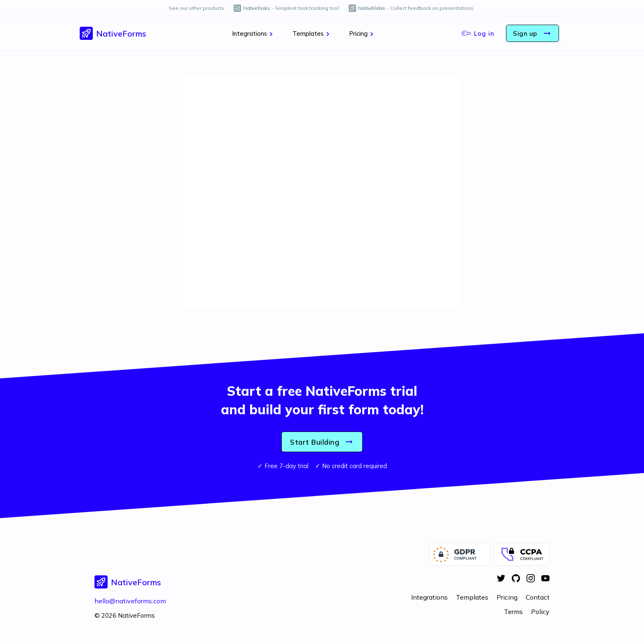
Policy (540, 612)
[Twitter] (501, 579)
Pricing (362, 34)
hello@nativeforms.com (130, 601)
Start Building (322, 442)
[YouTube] (545, 579)
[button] (113, 33)
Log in (478, 33)
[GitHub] (516, 579)
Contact (538, 597)
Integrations (254, 34)
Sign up (532, 33)
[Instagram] (531, 579)
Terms (513, 612)
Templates (312, 34)
